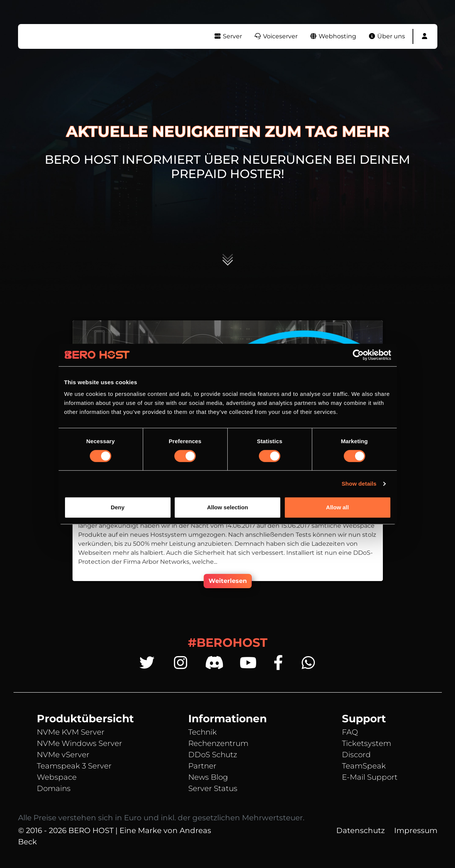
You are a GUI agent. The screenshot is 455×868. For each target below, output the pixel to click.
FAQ (350, 732)
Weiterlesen (228, 581)
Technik (203, 732)
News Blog (208, 777)
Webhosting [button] (333, 36)
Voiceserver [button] (276, 36)
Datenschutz (361, 830)
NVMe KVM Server (71, 732)
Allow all (338, 507)
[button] (425, 36)
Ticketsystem (367, 743)
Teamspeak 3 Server (74, 766)
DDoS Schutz (213, 755)
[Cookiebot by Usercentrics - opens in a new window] (358, 355)
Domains (54, 788)
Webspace (57, 777)
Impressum (416, 830)
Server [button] (228, 36)
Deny (118, 507)
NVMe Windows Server (79, 743)
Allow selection (227, 507)
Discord (356, 755)
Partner (202, 766)
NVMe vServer (63, 755)
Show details (359, 484)
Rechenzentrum (218, 743)
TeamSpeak (364, 766)
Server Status (213, 788)
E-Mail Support (370, 777)
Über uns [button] (387, 36)
